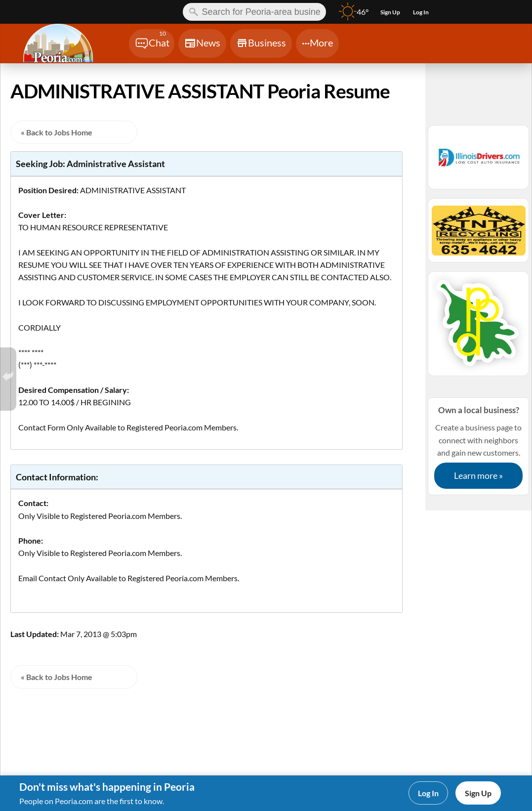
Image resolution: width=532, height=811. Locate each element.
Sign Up (478, 793)
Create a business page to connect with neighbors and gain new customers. (478, 446)
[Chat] (152, 43)
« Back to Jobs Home (57, 132)
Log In (428, 793)
